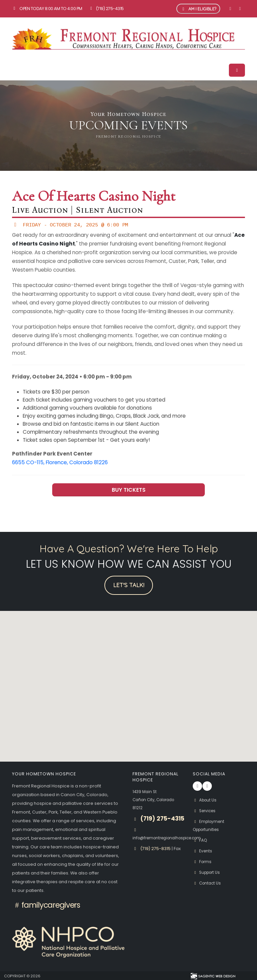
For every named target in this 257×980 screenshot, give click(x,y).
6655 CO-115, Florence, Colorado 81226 (60, 462)
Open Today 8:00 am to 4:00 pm (47, 9)
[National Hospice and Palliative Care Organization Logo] (68, 942)
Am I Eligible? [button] (198, 9)
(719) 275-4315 (106, 9)
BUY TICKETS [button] (129, 490)
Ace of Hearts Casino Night (94, 196)
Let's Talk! (129, 585)
